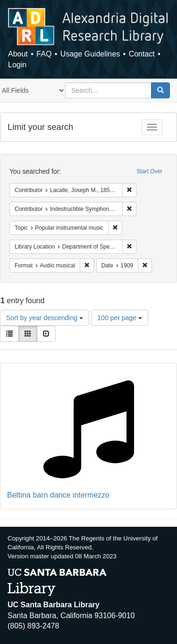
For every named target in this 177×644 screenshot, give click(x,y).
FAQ (44, 54)
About (18, 54)
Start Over (149, 171)
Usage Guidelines (90, 54)
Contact (142, 54)
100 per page (119, 318)
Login (17, 65)
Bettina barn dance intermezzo (58, 495)
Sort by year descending (45, 318)
